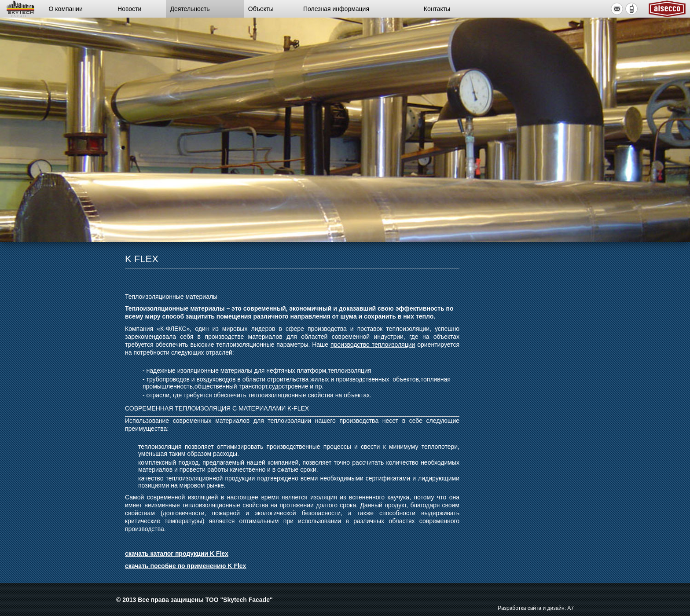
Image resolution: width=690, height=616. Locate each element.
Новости (129, 9)
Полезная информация (336, 9)
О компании (66, 9)
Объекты (261, 9)
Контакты (437, 9)
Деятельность (190, 9)
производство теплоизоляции (373, 345)
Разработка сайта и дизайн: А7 (536, 608)
